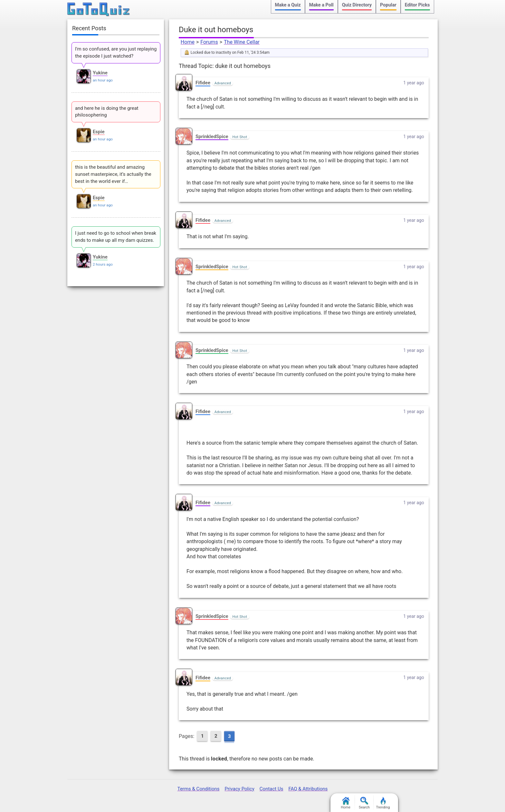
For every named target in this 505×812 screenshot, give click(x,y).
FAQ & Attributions (308, 789)
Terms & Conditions (199, 789)
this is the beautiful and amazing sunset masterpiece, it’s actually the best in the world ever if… (113, 174)
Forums (209, 42)
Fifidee (203, 83)
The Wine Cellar (242, 42)
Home (188, 42)
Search (364, 803)
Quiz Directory (357, 5)
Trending (383, 803)
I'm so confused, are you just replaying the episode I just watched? (116, 52)
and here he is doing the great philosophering (107, 112)
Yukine (100, 73)
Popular (388, 5)
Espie (99, 132)
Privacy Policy (239, 789)
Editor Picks (417, 5)
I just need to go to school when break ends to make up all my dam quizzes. (116, 237)
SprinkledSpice (212, 137)
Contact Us (272, 789)
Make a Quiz (288, 5)
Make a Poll (321, 5)
